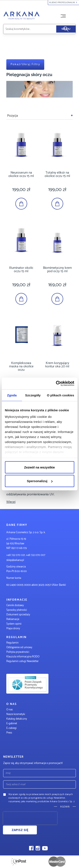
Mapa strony (13, 629)
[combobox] (35, 29)
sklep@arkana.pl (15, 560)
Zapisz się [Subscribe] (20, 830)
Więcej (11, 502)
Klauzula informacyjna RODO (23, 657)
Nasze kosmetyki (16, 714)
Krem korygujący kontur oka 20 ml (57, 365)
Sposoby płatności (17, 610)
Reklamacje (13, 619)
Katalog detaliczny (17, 719)
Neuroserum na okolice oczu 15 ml (21, 174)
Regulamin (12, 643)
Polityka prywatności (18, 652)
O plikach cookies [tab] (61, 395)
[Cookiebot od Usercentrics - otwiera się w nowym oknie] (56, 384)
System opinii (14, 624)
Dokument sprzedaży (18, 615)
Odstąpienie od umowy (19, 647)
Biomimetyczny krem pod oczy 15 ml (57, 270)
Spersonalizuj (40, 481)
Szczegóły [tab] (33, 395)
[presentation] (30, 818)
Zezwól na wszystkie (40, 467)
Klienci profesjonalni (64, 2)
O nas (9, 710)
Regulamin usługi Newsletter (22, 661)
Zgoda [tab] (12, 395)
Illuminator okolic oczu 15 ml (21, 270)
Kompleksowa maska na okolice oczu (21, 366)
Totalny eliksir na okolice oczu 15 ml (57, 174)
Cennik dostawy (15, 605)
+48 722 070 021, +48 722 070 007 (26, 555)
